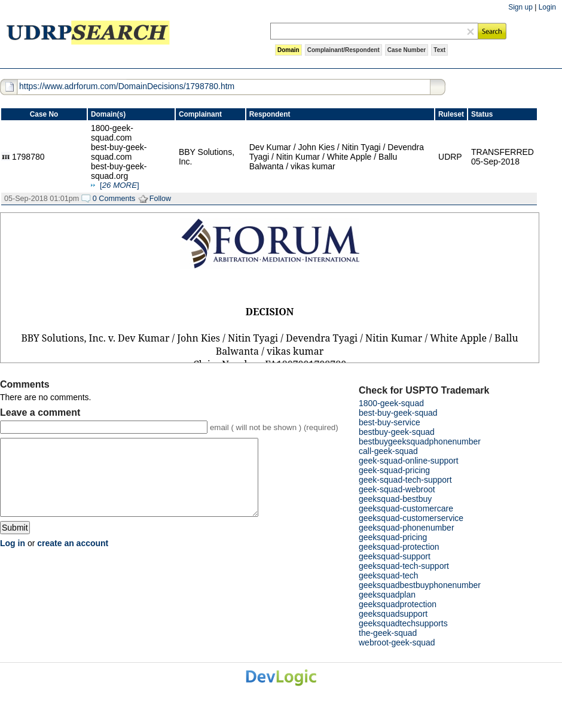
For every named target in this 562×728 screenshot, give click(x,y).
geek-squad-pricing (394, 470)
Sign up (520, 7)
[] (120, 185)
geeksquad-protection (399, 547)
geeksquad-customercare (406, 508)
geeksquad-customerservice (411, 518)
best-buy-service (390, 422)
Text (439, 50)
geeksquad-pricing (393, 537)
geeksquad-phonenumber (407, 528)
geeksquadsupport (393, 614)
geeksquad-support (395, 556)
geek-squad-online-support (409, 461)
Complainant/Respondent (343, 50)
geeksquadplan (387, 595)
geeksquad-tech (389, 575)
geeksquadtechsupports (403, 623)
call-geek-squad (388, 451)
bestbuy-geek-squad (397, 432)
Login (547, 7)
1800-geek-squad (391, 403)
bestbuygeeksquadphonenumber (420, 441)
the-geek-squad (388, 633)
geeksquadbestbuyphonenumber (420, 585)
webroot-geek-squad (397, 642)
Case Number (407, 50)
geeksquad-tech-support (404, 566)
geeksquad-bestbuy (395, 499)
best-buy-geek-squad (398, 413)
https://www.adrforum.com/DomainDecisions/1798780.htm (127, 86)
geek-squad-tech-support (405, 480)
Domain (288, 50)
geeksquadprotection (398, 604)
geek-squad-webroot (397, 489)
